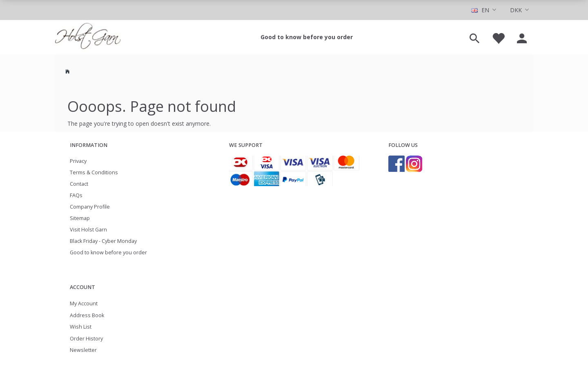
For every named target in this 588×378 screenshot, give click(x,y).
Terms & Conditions (94, 172)
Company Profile (90, 207)
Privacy (78, 161)
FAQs (76, 195)
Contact (79, 184)
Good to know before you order (307, 37)
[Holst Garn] (88, 37)
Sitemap (80, 218)
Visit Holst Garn (88, 230)
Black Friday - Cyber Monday (103, 241)
